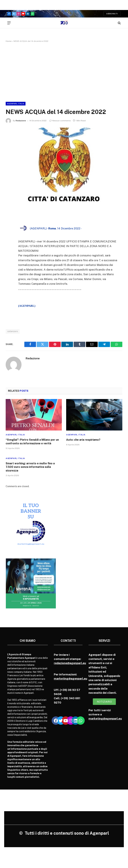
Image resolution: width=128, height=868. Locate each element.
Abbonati (112, 14)
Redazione (21, 121)
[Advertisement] (64, 71)
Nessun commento (60, 121)
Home (9, 41)
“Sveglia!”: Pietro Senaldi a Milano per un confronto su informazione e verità (32, 442)
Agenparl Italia (16, 104)
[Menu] (9, 23)
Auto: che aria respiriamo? (83, 440)
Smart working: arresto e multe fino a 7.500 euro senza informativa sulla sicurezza (30, 467)
